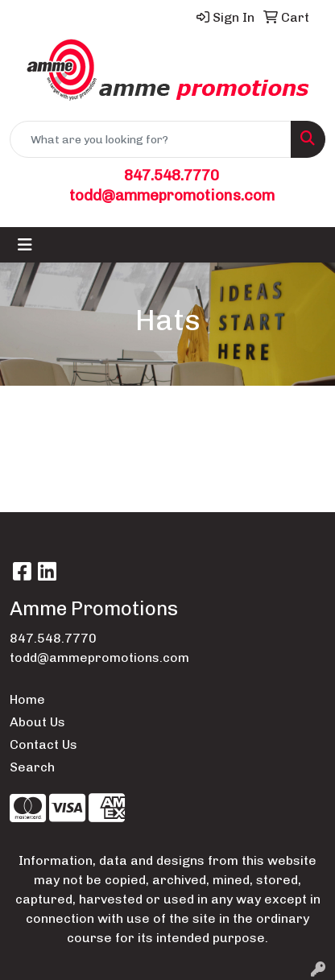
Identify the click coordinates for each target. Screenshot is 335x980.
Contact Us (43, 744)
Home (27, 699)
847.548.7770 (172, 175)
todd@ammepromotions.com (172, 195)
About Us (37, 722)
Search (32, 767)
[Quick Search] (151, 139)
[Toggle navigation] (25, 245)
